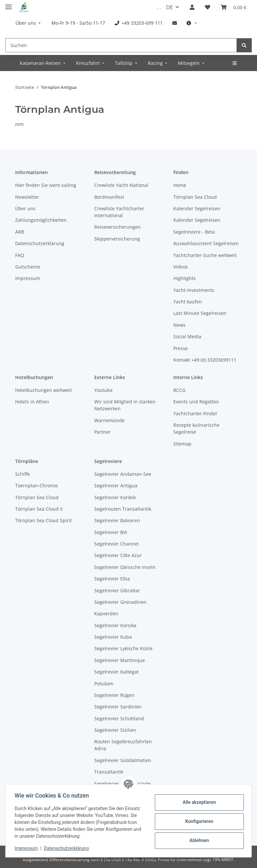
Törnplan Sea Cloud (195, 197)
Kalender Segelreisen (197, 208)
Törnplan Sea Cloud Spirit (43, 520)
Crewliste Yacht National (121, 185)
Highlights (185, 278)
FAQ (20, 255)
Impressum (28, 848)
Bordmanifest (109, 197)
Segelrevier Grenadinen (120, 602)
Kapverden (106, 613)
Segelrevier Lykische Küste (123, 648)
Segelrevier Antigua (116, 485)
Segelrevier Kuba (113, 637)
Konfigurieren (198, 821)
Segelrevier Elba (112, 579)
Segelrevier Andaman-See (123, 474)
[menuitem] (29, 23)
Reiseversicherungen (117, 227)
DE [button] (170, 7)
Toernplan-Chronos (37, 485)
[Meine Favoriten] (208, 7)
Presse (181, 348)
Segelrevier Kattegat (116, 672)
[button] (192, 7)
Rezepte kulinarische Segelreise (196, 428)
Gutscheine (28, 267)
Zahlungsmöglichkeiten (41, 220)
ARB (20, 232)
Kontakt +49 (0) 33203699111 (205, 360)
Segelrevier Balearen (117, 520)
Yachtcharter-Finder (195, 413)
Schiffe (23, 474)
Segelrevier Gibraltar (117, 590)
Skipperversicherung (117, 239)
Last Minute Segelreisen (200, 313)
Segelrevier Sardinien (118, 707)
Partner (102, 432)
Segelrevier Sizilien (115, 730)
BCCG (179, 390)
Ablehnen (198, 840)
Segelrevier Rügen (114, 695)
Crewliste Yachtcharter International (119, 212)
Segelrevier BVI (111, 532)
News (179, 325)
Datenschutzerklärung (68, 848)
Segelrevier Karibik (115, 497)
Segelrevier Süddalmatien (123, 760)
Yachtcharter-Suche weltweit (205, 255)
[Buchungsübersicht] (234, 7)
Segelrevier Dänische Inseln (125, 567)
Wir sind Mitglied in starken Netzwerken (125, 405)
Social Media (187, 336)
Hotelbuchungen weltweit (43, 390)
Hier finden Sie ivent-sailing (46, 185)
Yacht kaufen (188, 302)
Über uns (25, 208)
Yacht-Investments (194, 290)
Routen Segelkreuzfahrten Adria (123, 745)
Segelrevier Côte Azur (118, 555)
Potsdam (104, 684)
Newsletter (27, 197)
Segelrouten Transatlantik (123, 509)
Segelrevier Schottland (119, 718)
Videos (181, 267)
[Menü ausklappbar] (9, 4)
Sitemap (182, 444)
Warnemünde (109, 420)
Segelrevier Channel (116, 544)
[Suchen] (121, 45)
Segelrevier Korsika (115, 625)
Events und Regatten (196, 402)
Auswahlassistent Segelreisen (206, 243)
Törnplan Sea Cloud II (39, 509)
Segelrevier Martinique (120, 660)
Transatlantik (109, 772)
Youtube (103, 390)
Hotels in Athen (32, 402)
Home (180, 185)
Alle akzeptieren (198, 802)
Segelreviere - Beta (194, 232)
